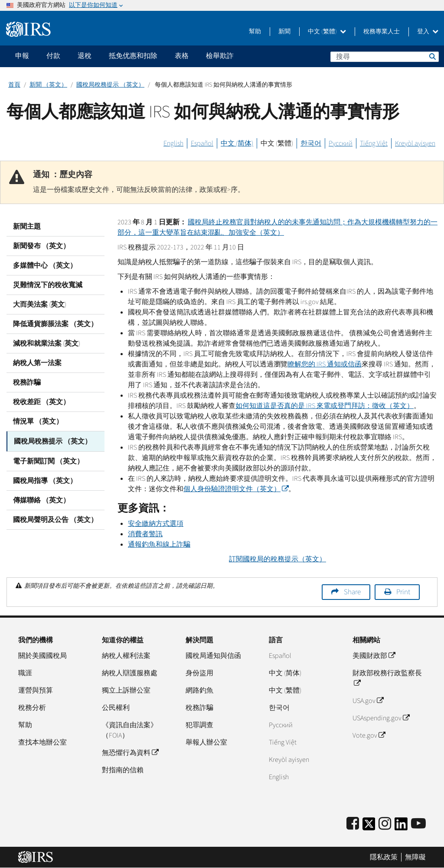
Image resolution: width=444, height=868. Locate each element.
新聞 (284, 32)
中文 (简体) (237, 143)
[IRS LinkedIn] (401, 827)
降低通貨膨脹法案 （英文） (55, 324)
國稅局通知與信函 (213, 656)
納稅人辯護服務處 (130, 673)
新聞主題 (27, 227)
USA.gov (368, 701)
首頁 (14, 85)
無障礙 (415, 857)
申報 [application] (22, 56)
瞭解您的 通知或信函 (325, 364)
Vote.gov (369, 735)
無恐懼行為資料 (130, 753)
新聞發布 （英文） (41, 246)
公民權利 (116, 708)
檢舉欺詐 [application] (220, 56)
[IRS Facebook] (353, 824)
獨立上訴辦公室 (126, 690)
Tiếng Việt (374, 143)
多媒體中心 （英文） (45, 266)
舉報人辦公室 (206, 742)
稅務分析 (32, 708)
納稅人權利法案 (126, 656)
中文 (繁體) (327, 32)
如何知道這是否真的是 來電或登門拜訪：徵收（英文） (325, 406)
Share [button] (352, 592)
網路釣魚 (199, 690)
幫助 (255, 32)
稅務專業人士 (382, 32)
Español (202, 143)
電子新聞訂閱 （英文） (48, 460)
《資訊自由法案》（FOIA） (130, 730)
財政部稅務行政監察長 (387, 678)
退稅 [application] (85, 56)
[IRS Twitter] (369, 827)
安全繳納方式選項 (156, 524)
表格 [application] (182, 56)
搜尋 (432, 56)
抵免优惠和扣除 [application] (133, 56)
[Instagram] (385, 824)
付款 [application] (53, 56)
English (173, 143)
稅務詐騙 (27, 382)
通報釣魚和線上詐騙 (159, 544)
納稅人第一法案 (37, 363)
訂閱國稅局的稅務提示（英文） (277, 559)
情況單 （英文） (38, 421)
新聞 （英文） (48, 85)
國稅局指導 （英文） (45, 480)
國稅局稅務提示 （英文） (110, 85)
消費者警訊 (145, 534)
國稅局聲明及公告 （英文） (55, 519)
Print (403, 592)
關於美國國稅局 (42, 656)
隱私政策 (384, 857)
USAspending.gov (381, 718)
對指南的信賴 (123, 770)
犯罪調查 (199, 725)
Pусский (281, 725)
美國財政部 (374, 656)
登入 (428, 32)
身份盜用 (199, 673)
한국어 (311, 143)
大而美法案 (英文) (40, 304)
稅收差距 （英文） (41, 402)
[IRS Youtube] (418, 824)
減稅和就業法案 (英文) (47, 343)
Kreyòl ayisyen (415, 143)
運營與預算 (36, 690)
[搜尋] (385, 57)
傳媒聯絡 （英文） (41, 499)
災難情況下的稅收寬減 (48, 285)
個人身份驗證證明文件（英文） (236, 489)
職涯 (25, 673)
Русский (341, 143)
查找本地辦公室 (42, 742)
